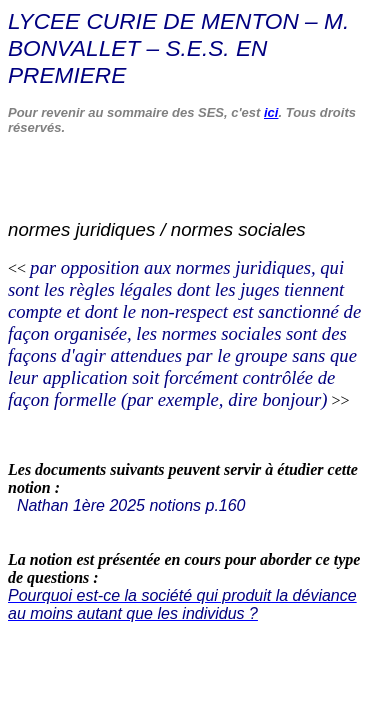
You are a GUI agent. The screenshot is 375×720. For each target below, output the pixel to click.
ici (271, 112)
